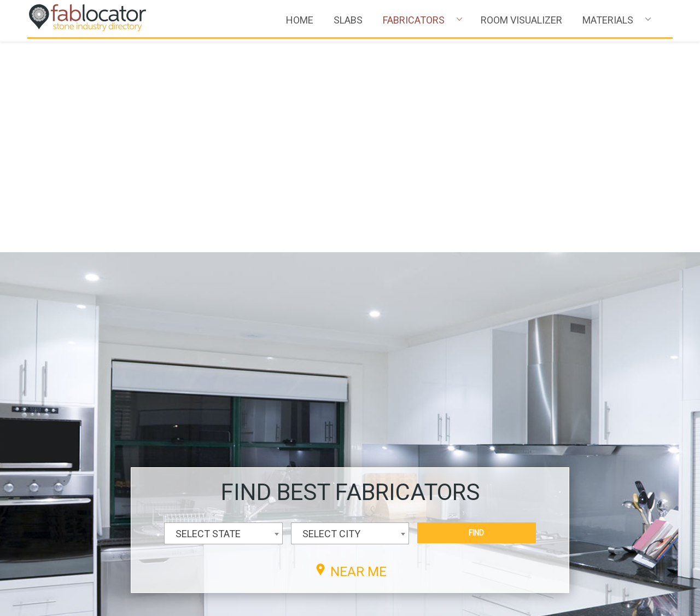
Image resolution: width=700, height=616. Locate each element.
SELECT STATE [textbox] (208, 323)
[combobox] (223, 323)
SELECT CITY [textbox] (331, 323)
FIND (476, 322)
